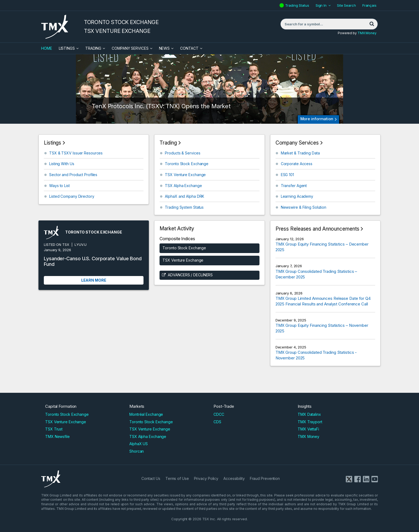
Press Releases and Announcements (317, 229)
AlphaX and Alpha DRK (185, 196)
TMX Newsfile (57, 436)
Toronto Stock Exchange (187, 164)
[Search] (372, 24)
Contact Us (151, 478)
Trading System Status (184, 207)
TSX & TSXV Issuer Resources (76, 153)
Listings (67, 48)
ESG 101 (287, 175)
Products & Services (183, 153)
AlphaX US (139, 444)
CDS (217, 422)
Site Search (346, 5)
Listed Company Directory (72, 196)
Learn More (94, 280)
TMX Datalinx (309, 414)
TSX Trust (54, 429)
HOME (47, 48)
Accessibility (234, 478)
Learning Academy (297, 196)
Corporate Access (297, 164)
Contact (189, 48)
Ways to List (59, 186)
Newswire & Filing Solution (304, 207)
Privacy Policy (206, 478)
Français (369, 5)
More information (317, 119)
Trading (93, 48)
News (164, 48)
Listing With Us (62, 164)
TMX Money (367, 33)
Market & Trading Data (300, 153)
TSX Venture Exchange (185, 175)
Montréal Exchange (146, 414)
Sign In (321, 5)
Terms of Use (177, 478)
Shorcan (137, 451)
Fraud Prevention (265, 478)
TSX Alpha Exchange (183, 186)
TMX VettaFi (308, 429)
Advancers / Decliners (190, 275)
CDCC (219, 414)
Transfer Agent (294, 186)
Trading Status (298, 5)
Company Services (130, 48)
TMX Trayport (310, 422)
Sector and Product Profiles (73, 175)
